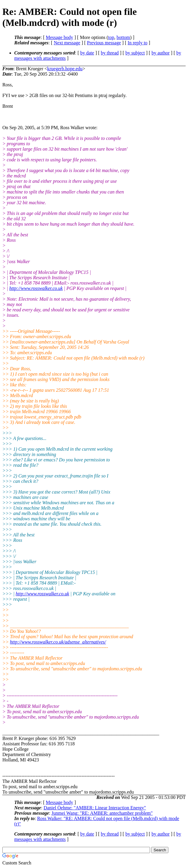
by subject (135, 53)
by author (161, 53)
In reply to (138, 43)
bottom (123, 37)
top (111, 37)
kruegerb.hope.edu (65, 69)
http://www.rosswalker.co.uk (36, 288)
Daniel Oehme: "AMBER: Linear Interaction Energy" (95, 808)
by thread (110, 53)
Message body (59, 37)
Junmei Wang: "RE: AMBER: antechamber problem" (102, 813)
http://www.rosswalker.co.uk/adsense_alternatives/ (58, 642)
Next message (67, 43)
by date (87, 53)
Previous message (104, 43)
